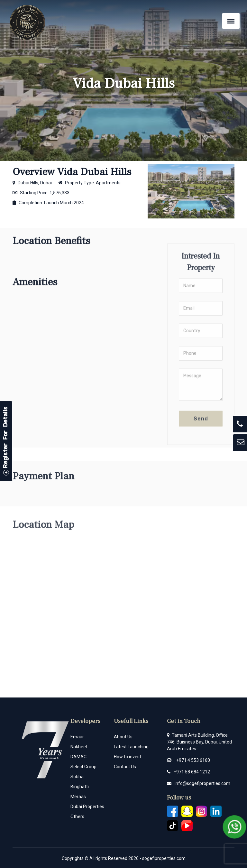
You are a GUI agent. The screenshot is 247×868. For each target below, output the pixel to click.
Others (77, 817)
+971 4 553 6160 (193, 760)
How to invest (128, 757)
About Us (123, 737)
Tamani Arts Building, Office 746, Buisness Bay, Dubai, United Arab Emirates (199, 742)
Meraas (78, 797)
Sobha (77, 777)
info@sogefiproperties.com (202, 783)
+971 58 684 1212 (192, 772)
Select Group (83, 767)
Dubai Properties (87, 807)
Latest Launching (131, 747)
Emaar (77, 737)
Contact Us (125, 767)
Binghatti (80, 787)
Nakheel (79, 747)
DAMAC (78, 757)
